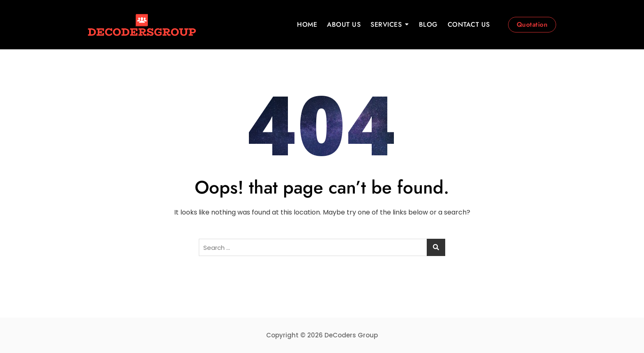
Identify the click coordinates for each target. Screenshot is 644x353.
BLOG (428, 24)
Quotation (532, 24)
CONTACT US (469, 24)
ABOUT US (344, 24)
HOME (307, 24)
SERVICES (386, 24)
